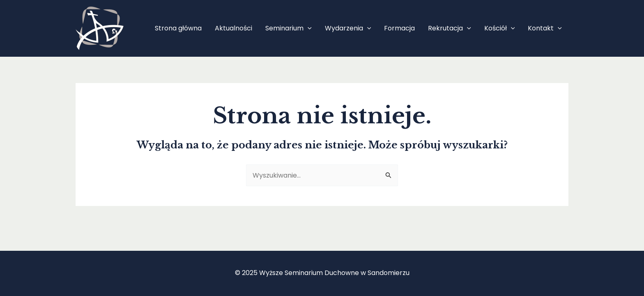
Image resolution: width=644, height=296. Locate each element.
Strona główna (178, 28)
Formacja (399, 28)
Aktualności (233, 28)
